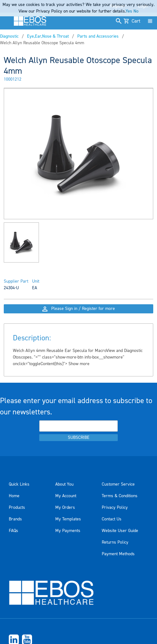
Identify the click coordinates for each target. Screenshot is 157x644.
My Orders (65, 508)
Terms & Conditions (120, 496)
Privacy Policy (115, 508)
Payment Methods (118, 554)
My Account (66, 496)
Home (14, 496)
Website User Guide (120, 531)
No (136, 11)
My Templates (68, 519)
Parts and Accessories (98, 36)
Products (17, 508)
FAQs (14, 531)
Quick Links (19, 484)
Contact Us (112, 519)
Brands (15, 519)
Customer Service (118, 484)
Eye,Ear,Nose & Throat (48, 36)
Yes (129, 11)
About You (64, 484)
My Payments (68, 531)
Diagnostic (9, 36)
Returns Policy (115, 542)
